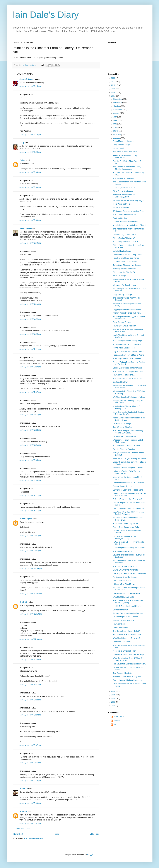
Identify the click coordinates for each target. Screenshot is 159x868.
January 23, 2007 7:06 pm (30, 334)
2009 (113, 89)
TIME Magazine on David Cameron (127, 358)
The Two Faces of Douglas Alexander (128, 371)
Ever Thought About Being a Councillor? (129, 548)
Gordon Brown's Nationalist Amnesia (128, 680)
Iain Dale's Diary (46, 15)
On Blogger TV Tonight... (123, 424)
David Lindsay (26, 228)
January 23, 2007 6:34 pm (30, 172)
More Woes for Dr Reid (122, 204)
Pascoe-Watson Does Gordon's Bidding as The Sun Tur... (129, 363)
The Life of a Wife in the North (125, 566)
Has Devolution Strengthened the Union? (129, 664)
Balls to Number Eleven (122, 251)
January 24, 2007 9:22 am (30, 700)
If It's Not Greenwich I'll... (123, 207)
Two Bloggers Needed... (123, 673)
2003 (113, 702)
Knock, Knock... (119, 148)
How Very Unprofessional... (124, 375)
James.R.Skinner (27, 79)
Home (56, 834)
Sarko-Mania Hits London (123, 141)
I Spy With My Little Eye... (123, 294)
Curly (22, 143)
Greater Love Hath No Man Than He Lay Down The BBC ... (129, 494)
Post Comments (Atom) (33, 838)
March (116, 131)
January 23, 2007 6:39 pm (30, 187)
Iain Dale (23, 602)
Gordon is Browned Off (122, 581)
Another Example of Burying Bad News (129, 613)
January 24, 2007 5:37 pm (30, 823)
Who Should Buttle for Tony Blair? (126, 638)
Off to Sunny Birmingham (123, 191)
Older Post (94, 834)
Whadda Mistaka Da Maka (124, 597)
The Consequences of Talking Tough (128, 341)
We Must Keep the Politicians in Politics (129, 397)
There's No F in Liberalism (123, 178)
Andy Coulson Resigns (122, 322)
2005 (113, 695)
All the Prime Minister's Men (124, 348)
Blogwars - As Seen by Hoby (124, 285)
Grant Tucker (119, 717)
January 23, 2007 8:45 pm (30, 480)
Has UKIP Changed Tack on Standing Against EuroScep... (128, 432)
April (115, 127)
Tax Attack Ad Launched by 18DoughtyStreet (124, 196)
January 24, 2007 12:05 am (31, 594)
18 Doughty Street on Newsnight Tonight (129, 211)
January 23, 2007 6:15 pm (30, 86)
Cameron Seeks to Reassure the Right (128, 655)
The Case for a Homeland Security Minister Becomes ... (127, 168)
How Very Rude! (119, 624)
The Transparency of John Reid (126, 242)
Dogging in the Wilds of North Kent (127, 309)
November (118, 103)
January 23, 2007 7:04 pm (30, 319)
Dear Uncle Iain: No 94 (122, 642)
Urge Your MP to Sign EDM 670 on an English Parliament (128, 513)
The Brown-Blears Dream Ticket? (126, 631)
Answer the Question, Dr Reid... (126, 235)
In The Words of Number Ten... (125, 215)
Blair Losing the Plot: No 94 (124, 272)
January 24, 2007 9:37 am (30, 745)
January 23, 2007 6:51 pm (30, 304)
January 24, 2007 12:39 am (31, 639)
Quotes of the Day (120, 218)
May (115, 124)
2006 (113, 691)
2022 (113, 78)
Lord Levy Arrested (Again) (124, 188)
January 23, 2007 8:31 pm (30, 445)
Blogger (90, 854)
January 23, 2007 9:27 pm (30, 536)
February (117, 134)
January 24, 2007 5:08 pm (30, 803)
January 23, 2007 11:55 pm (31, 568)
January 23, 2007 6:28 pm (30, 152)
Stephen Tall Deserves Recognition (127, 677)
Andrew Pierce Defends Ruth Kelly (127, 313)
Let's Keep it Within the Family (125, 262)
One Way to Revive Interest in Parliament (130, 573)
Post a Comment (23, 829)
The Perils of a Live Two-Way (125, 152)
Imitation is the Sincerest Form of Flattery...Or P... (126, 407)
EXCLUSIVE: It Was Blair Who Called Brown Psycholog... (128, 602)
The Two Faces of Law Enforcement (127, 379)
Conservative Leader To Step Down (127, 255)
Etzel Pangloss (26, 519)
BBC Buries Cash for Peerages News (128, 490)
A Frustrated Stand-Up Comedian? (127, 344)
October (117, 106)
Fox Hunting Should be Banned (126, 617)
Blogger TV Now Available (123, 620)
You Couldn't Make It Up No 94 (125, 523)
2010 (113, 85)
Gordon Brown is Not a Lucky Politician (129, 508)
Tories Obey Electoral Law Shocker (127, 265)
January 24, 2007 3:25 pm (30, 780)
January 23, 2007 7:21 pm (30, 349)
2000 (113, 706)
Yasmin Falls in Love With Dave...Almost (129, 225)
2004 (113, 698)
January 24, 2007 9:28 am (30, 715)
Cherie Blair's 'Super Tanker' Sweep (127, 368)
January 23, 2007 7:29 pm (30, 367)
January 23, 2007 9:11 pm (30, 495)
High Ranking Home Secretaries (126, 258)
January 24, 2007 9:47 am (30, 763)
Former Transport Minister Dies (125, 222)
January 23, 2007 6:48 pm (30, 220)
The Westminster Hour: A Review (126, 446)
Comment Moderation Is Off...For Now (128, 483)
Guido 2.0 (24, 789)
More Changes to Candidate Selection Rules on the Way (128, 413)
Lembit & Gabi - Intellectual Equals (127, 606)
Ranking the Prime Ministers (124, 269)
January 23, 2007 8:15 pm (30, 415)
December (118, 99)
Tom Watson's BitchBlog (123, 427)
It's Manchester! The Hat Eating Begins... (129, 200)
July (115, 117)
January (117, 138)
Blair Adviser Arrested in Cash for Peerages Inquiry (126, 537)
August (116, 113)
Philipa (23, 160)
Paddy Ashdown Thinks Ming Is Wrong (128, 355)
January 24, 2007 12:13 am (31, 614)
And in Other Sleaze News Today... (127, 527)
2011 (113, 82)
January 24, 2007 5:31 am (30, 685)
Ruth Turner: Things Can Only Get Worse (130, 459)
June (115, 120)
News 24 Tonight (120, 276)
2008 (113, 92)
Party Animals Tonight (122, 145)
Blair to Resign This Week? (124, 238)
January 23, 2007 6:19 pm (30, 134)
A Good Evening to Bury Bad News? (127, 499)
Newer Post (18, 834)
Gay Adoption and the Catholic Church (128, 352)
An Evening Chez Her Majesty (125, 577)
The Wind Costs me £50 (123, 551)
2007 (113, 96)
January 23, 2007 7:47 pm (30, 392)
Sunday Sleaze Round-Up (123, 486)
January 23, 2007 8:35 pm (30, 460)
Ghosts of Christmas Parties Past (126, 593)
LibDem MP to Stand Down (124, 584)
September (118, 110)
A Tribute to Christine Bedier (124, 651)
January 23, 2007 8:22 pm (30, 430)
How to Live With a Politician (124, 326)
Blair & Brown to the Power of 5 (126, 570)
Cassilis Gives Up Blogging (124, 449)
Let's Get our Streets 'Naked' (124, 436)
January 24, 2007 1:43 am (30, 659)
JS (115, 725)
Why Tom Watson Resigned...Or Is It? (128, 468)
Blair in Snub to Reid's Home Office (127, 635)
